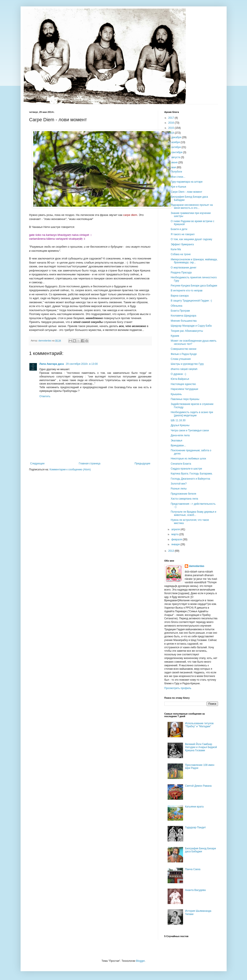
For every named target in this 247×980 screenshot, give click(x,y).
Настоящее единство (183, 384)
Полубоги (176, 172)
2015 (171, 128)
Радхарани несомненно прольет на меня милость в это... (192, 206)
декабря (177, 137)
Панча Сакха (193, 869)
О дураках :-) (178, 374)
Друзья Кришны (180, 425)
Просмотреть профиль (178, 688)
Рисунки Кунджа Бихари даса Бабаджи (194, 286)
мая (174, 167)
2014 (171, 133)
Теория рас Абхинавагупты (187, 331)
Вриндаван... (178, 445)
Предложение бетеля (183, 494)
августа (176, 157)
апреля (176, 529)
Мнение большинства (184, 321)
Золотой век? (179, 484)
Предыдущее (142, 463)
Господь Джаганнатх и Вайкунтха (190, 479)
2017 (171, 118)
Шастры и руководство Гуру (187, 364)
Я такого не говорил (183, 234)
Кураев (175, 336)
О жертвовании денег (183, 268)
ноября (176, 142)
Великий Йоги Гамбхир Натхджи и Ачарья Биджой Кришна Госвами (201, 747)
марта (175, 534)
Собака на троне (181, 254)
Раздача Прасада (181, 273)
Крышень (176, 394)
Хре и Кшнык (178, 187)
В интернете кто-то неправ (186, 291)
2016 (171, 123)
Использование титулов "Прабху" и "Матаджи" (199, 725)
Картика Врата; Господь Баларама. (192, 474)
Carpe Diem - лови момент (186, 192)
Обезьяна (176, 306)
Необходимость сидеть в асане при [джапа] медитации (192, 414)
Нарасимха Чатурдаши (184, 389)
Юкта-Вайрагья (180, 379)
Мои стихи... (178, 177)
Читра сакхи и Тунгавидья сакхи (190, 430)
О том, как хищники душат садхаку (191, 239)
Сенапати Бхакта (181, 464)
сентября (177, 152)
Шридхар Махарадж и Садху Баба (191, 326)
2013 (171, 551)
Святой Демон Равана (198, 786)
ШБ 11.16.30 (178, 420)
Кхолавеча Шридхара (183, 316)
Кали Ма (176, 249)
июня (175, 162)
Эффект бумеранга (182, 244)
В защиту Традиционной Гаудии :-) (191, 301)
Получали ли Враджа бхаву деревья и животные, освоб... (193, 513)
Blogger (140, 961)
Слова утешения (181, 359)
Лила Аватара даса (52, 364)
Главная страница (90, 463)
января (176, 544)
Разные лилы (179, 489)
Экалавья (176, 441)
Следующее (37, 463)
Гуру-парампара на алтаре (186, 182)
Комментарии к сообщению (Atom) (70, 470)
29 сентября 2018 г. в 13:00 (82, 364)
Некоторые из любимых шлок (188, 459)
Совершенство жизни (183, 349)
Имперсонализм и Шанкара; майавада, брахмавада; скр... (194, 261)
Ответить (45, 396)
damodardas (197, 566)
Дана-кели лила (180, 435)
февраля (177, 539)
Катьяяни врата (194, 807)
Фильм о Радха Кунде (184, 354)
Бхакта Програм (180, 311)
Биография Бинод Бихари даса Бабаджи (200, 850)
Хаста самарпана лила (184, 499)
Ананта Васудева (195, 890)
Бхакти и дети (179, 229)
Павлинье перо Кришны (185, 399)
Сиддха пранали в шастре (186, 469)
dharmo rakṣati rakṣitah (184, 369)
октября (176, 147)
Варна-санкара (180, 296)
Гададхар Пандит (195, 827)
